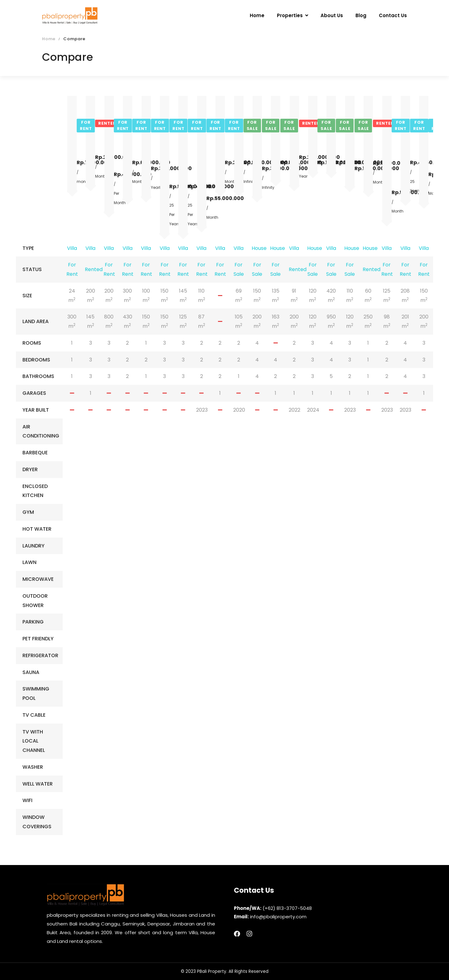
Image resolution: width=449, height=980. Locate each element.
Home (49, 39)
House (259, 248)
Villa (72, 248)
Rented (94, 269)
